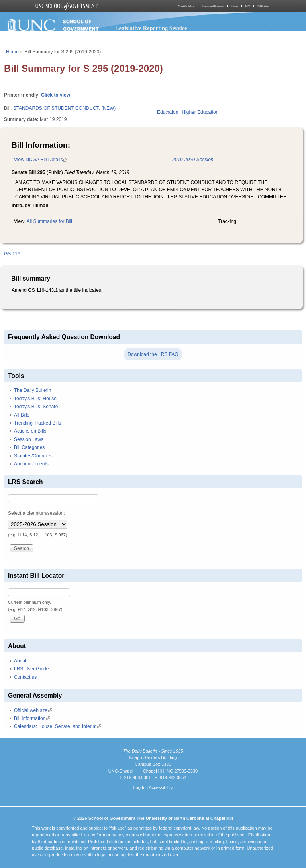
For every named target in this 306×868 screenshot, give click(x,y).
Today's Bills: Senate (36, 407)
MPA (248, 6)
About (20, 661)
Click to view (56, 95)
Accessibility (161, 787)
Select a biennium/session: (36, 513)
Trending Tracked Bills (37, 423)
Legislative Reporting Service (151, 28)
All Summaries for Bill (49, 221)
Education (168, 112)
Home (12, 52)
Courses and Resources (213, 6)
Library (235, 6)
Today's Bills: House (35, 399)
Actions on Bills (30, 431)
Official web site (33, 710)
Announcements (31, 464)
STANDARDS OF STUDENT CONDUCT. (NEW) (65, 108)
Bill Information (32, 718)
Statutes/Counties (33, 456)
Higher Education (200, 112)
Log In (139, 787)
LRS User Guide (31, 669)
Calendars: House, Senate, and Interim (58, 726)
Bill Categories (29, 447)
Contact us (25, 677)
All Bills (22, 415)
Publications (263, 6)
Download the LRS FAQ (153, 354)
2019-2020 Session (193, 160)
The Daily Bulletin (32, 390)
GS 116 (12, 254)
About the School (186, 6)
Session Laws (29, 439)
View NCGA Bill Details (41, 160)
